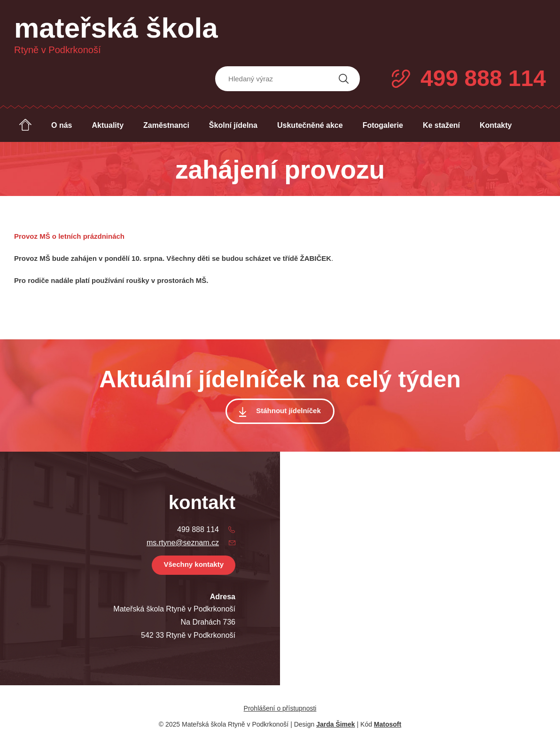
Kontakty (496, 125)
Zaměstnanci (166, 125)
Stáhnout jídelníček (288, 411)
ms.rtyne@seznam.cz (183, 543)
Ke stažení (441, 125)
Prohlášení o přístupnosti (280, 708)
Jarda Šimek (336, 724)
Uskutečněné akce (310, 125)
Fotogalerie (383, 125)
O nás (62, 125)
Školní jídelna (233, 125)
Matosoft (388, 724)
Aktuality (108, 125)
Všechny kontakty (194, 564)
